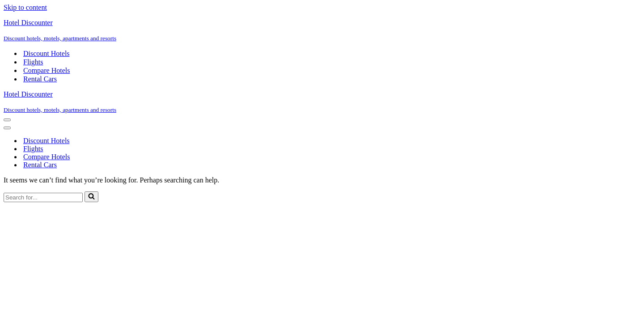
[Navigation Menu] (7, 120)
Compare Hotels (47, 70)
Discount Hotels (47, 53)
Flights (33, 62)
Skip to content (25, 7)
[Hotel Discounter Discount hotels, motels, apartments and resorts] (322, 30)
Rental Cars (40, 79)
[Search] (43, 197)
